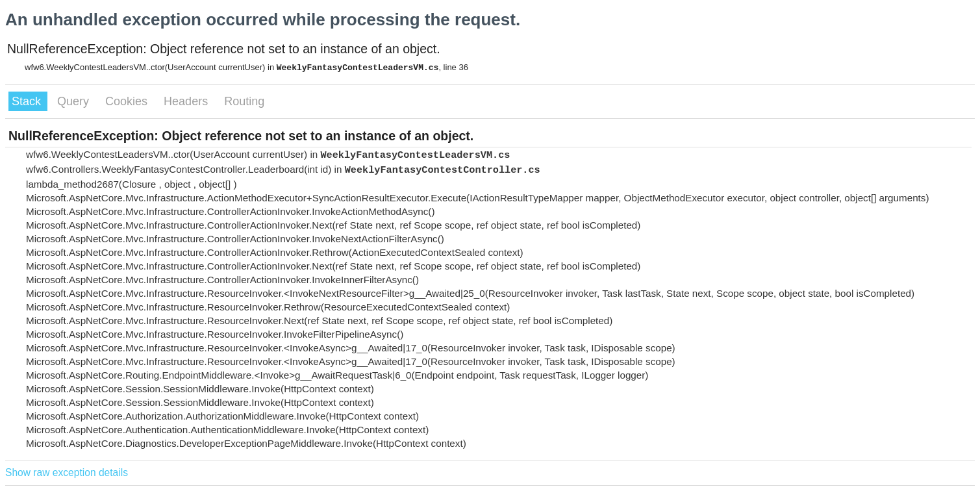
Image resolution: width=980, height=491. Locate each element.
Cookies (128, 101)
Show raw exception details (67, 472)
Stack (28, 101)
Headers (187, 101)
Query (75, 101)
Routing (244, 101)
